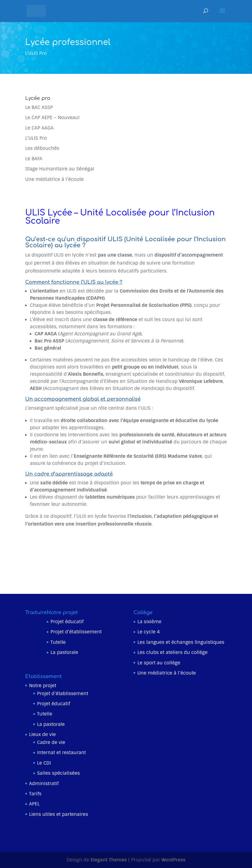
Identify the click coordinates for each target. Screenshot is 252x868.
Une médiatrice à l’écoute (55, 179)
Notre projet (43, 686)
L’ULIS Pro (36, 138)
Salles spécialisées (59, 773)
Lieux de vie (42, 734)
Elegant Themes (109, 860)
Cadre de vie (51, 742)
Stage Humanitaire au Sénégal (60, 169)
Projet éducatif (67, 622)
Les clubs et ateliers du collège (172, 652)
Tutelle (58, 642)
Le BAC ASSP (39, 107)
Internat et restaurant (62, 752)
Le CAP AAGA (39, 128)
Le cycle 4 (149, 632)
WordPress (173, 860)
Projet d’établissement (76, 632)
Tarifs (35, 794)
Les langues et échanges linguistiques (181, 642)
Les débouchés (42, 148)
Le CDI (44, 763)
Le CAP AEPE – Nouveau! (52, 117)
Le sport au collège (159, 663)
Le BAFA (34, 159)
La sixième (149, 622)
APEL (34, 804)
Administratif (44, 783)
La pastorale (64, 652)
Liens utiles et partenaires (59, 814)
